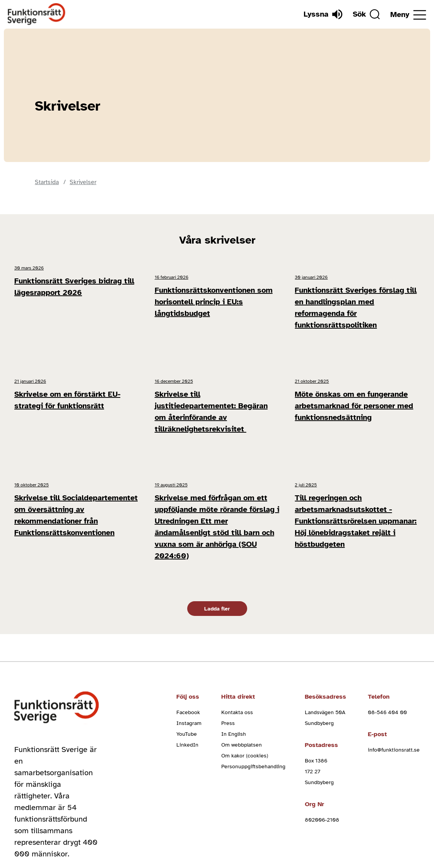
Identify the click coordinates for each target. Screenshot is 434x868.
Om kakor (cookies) (245, 687)
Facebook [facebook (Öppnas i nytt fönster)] (188, 644)
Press (228, 655)
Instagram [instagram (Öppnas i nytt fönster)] (189, 655)
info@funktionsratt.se (394, 681)
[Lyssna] (311, 14)
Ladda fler (217, 540)
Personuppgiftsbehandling (253, 698)
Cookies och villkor (221, 835)
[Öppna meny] (408, 15)
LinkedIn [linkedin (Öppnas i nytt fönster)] (187, 676)
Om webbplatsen (242, 676)
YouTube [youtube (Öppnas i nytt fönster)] (187, 666)
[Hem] (37, 14)
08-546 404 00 (387, 644)
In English (234, 666)
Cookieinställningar (383, 835)
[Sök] (360, 14)
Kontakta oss (237, 644)
